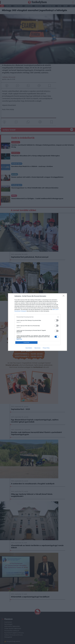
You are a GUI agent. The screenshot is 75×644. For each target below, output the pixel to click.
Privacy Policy (46, 348)
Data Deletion (29, 348)
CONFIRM (26, 342)
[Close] (64, 296)
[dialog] (37, 322)
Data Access (37, 348)
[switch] (57, 320)
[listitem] (37, 317)
